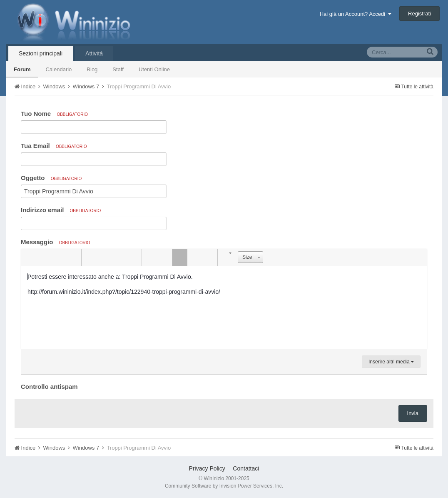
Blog (92, 69)
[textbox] (224, 308)
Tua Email (54, 146)
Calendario (58, 69)
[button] (29, 258)
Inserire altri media (391, 362)
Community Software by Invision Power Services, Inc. (224, 486)
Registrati (419, 14)
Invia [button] (413, 413)
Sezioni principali (41, 53)
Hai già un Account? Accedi (356, 14)
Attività (94, 53)
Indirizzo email (61, 210)
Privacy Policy (207, 468)
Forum (22, 69)
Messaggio (55, 242)
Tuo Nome (54, 114)
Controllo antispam (49, 387)
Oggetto (51, 178)
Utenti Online (154, 69)
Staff (118, 69)
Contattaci (246, 468)
